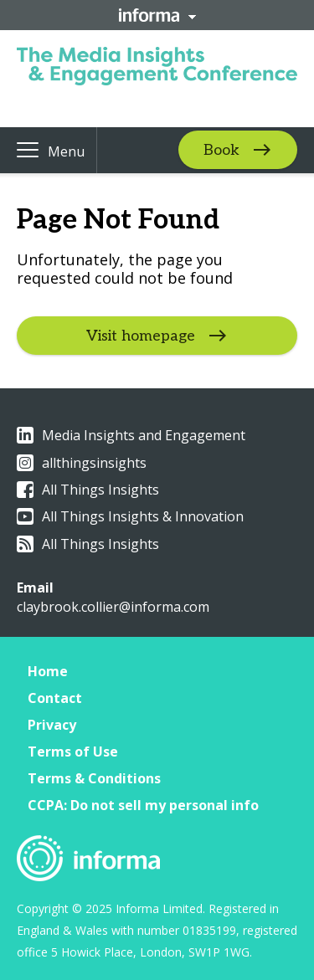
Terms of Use (73, 752)
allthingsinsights (82, 463)
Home (48, 671)
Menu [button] (66, 151)
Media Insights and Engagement (131, 435)
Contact (55, 698)
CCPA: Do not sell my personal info (143, 805)
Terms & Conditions (94, 778)
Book (221, 150)
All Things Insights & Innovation (130, 516)
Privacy (52, 725)
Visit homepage (141, 336)
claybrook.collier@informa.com (113, 607)
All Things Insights (88, 490)
